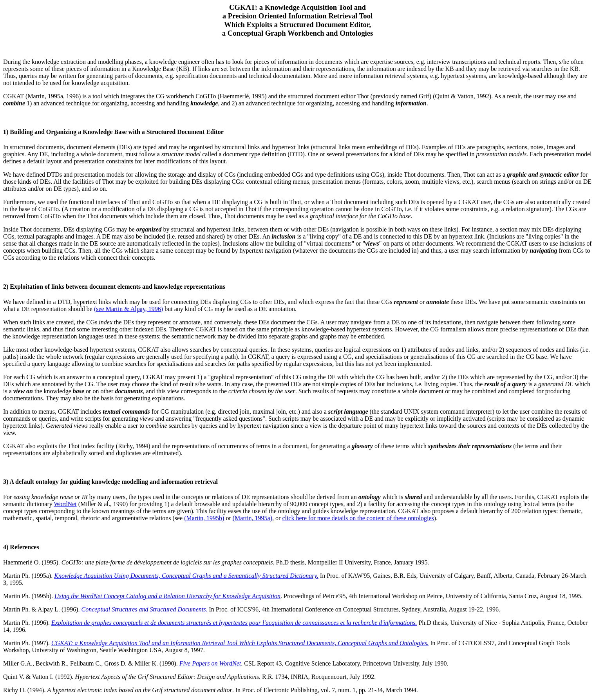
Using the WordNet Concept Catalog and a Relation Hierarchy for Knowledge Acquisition (167, 596)
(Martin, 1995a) (252, 518)
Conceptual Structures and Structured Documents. (145, 609)
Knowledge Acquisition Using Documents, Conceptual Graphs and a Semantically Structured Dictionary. (186, 576)
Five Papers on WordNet (210, 663)
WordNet (65, 504)
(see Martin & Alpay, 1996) (128, 309)
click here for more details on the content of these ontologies (358, 518)
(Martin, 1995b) (204, 518)
